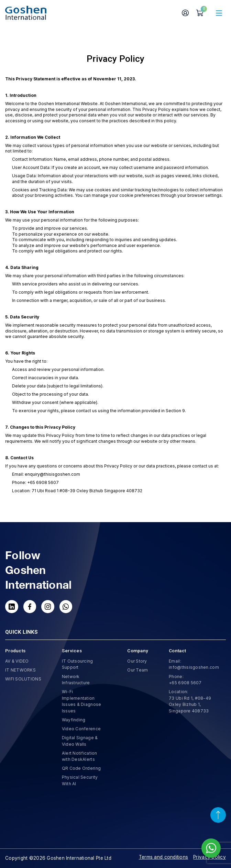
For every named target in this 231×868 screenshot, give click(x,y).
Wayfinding (74, 720)
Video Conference (81, 729)
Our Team (137, 670)
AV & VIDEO (17, 661)
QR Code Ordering (81, 768)
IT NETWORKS (20, 670)
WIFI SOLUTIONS (23, 679)
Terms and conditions (163, 857)
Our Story (137, 661)
